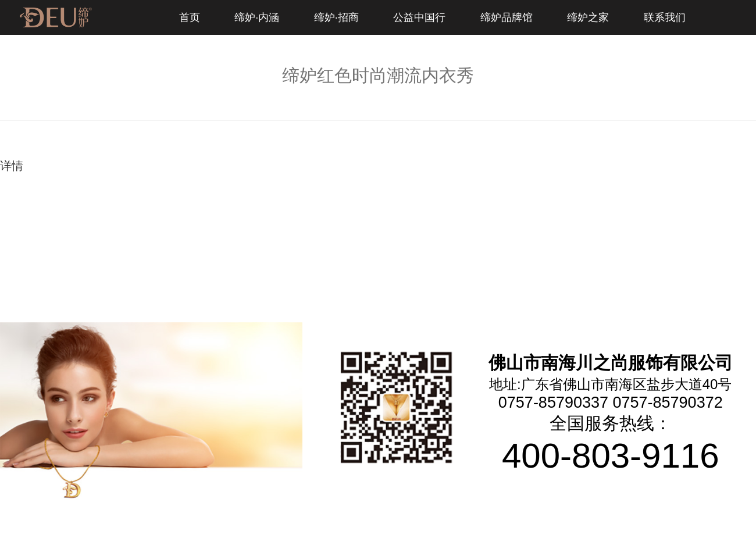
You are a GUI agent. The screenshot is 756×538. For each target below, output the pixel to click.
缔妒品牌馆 (507, 17)
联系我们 (665, 17)
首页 (190, 17)
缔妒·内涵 (257, 17)
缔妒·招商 (336, 17)
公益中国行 (419, 17)
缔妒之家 (588, 17)
